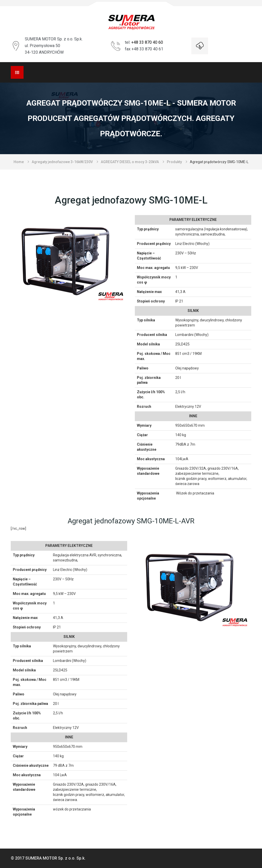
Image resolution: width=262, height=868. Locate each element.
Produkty (174, 162)
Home (19, 162)
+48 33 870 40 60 (147, 42)
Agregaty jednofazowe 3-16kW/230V (62, 162)
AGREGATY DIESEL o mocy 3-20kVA (130, 162)
